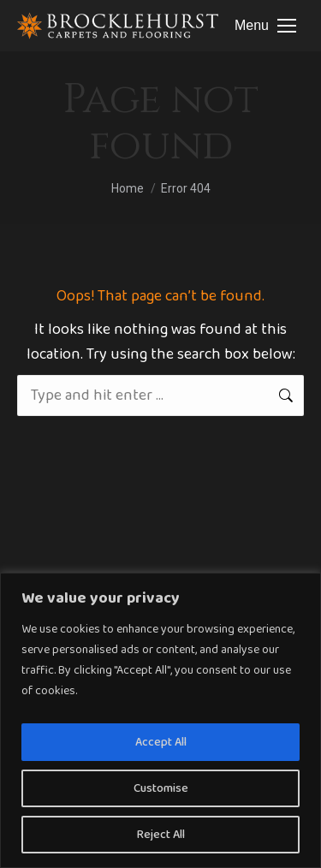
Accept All (161, 742)
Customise (161, 788)
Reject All (161, 835)
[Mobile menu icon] (265, 26)
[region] (160, 720)
